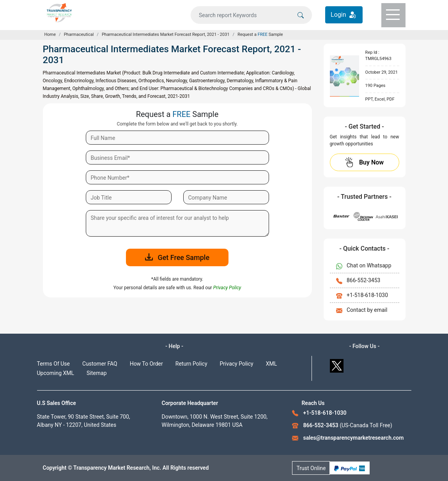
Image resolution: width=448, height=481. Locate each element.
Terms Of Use (54, 364)
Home (50, 34)
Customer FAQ (100, 364)
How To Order (146, 364)
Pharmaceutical (79, 34)
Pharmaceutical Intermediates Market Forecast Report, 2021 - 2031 (166, 34)
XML (272, 364)
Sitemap (97, 373)
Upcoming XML (56, 373)
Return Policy (191, 364)
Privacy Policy (237, 364)
